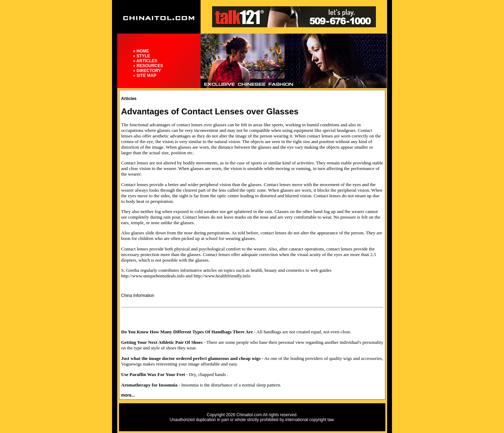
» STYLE (142, 56)
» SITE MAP (145, 76)
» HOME (141, 51)
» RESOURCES (148, 66)
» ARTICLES (145, 61)
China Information (138, 296)
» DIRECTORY (147, 71)
